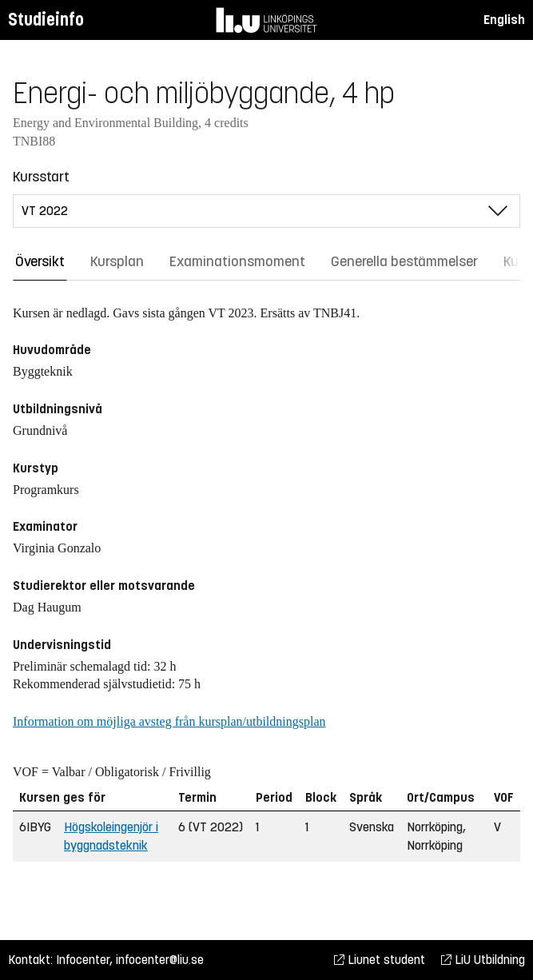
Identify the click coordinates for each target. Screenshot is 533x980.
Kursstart (41, 177)
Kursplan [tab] (117, 261)
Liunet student (380, 960)
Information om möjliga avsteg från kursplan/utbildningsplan (169, 721)
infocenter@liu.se (160, 960)
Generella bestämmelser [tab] (404, 261)
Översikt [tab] (40, 261)
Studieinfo (46, 20)
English (504, 20)
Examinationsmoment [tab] (237, 261)
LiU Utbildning (483, 960)
